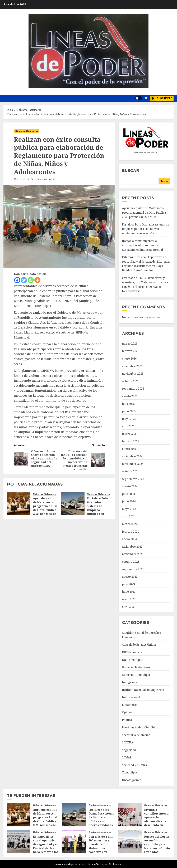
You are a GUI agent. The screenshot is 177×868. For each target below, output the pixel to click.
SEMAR (127, 757)
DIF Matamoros (132, 652)
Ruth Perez (23, 180)
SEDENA (128, 742)
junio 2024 (129, 501)
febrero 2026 (131, 351)
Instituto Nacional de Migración (143, 690)
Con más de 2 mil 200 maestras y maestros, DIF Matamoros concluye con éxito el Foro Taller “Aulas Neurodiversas (101, 850)
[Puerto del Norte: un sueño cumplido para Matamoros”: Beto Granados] (130, 842)
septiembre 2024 (133, 479)
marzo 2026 (130, 344)
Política (127, 720)
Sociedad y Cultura (134, 765)
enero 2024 (129, 539)
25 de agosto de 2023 (46, 180)
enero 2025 (129, 449)
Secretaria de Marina (136, 735)
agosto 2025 (130, 396)
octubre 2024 (131, 471)
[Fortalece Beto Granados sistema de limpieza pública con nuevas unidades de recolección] (73, 503)
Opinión (127, 712)
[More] (37, 280)
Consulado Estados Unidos (139, 645)
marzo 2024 (130, 524)
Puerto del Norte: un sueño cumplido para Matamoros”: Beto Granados (157, 844)
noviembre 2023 (133, 554)
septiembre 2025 (133, 389)
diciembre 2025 (132, 366)
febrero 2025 (131, 441)
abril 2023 (129, 607)
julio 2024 (128, 494)
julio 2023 (128, 584)
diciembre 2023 (132, 547)
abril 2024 (129, 516)
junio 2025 (129, 411)
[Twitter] (24, 280)
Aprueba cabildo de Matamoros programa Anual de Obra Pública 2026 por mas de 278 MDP (45, 508)
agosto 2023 (130, 577)
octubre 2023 (131, 562)
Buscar (131, 170)
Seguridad (129, 750)
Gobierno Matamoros (27, 131)
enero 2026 (129, 359)
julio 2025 (128, 404)
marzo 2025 (130, 434)
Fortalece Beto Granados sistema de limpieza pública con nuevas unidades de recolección (99, 510)
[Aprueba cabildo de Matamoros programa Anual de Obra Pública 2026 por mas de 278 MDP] (19, 503)
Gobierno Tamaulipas (136, 675)
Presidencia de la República (140, 727)
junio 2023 (129, 592)
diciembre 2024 (132, 456)
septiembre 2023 (133, 569)
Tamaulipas (130, 772)
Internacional (131, 697)
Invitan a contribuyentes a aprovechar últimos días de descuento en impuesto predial (142, 245)
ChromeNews (95, 864)
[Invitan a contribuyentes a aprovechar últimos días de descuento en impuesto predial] (130, 815)
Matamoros (130, 705)
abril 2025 (129, 426)
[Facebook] (17, 280)
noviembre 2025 (133, 374)
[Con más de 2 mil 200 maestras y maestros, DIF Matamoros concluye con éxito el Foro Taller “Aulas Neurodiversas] (74, 842)
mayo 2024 (129, 509)
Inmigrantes (130, 682)
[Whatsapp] (31, 280)
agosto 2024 (130, 486)
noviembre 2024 (133, 464)
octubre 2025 (131, 381)
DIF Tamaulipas (132, 660)
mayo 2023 (129, 599)
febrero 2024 (131, 532)
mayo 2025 (129, 419)
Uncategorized (132, 780)
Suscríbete (161, 98)
